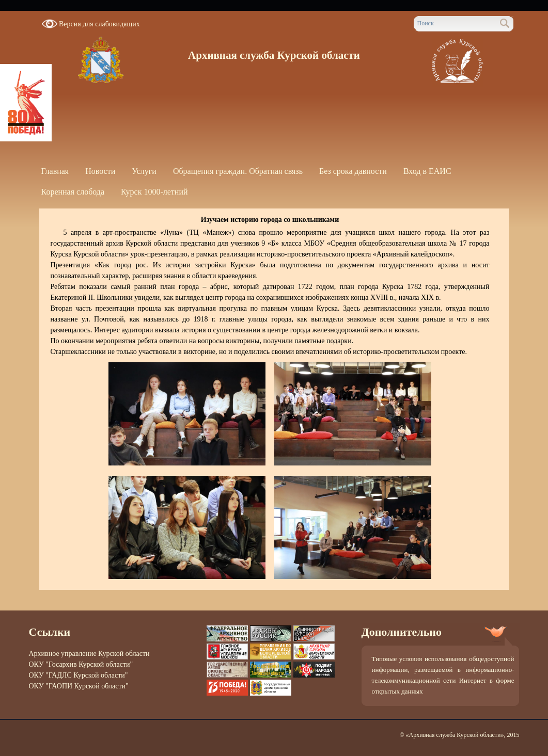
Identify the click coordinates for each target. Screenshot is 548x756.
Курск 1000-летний (154, 192)
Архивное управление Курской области (89, 654)
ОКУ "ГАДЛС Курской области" (79, 675)
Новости (100, 171)
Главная (55, 171)
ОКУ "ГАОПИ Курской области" (79, 686)
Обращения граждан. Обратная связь (238, 171)
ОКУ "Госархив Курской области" (81, 664)
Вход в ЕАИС (427, 171)
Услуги (144, 171)
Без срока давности (353, 171)
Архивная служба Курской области (274, 55)
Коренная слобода (73, 192)
